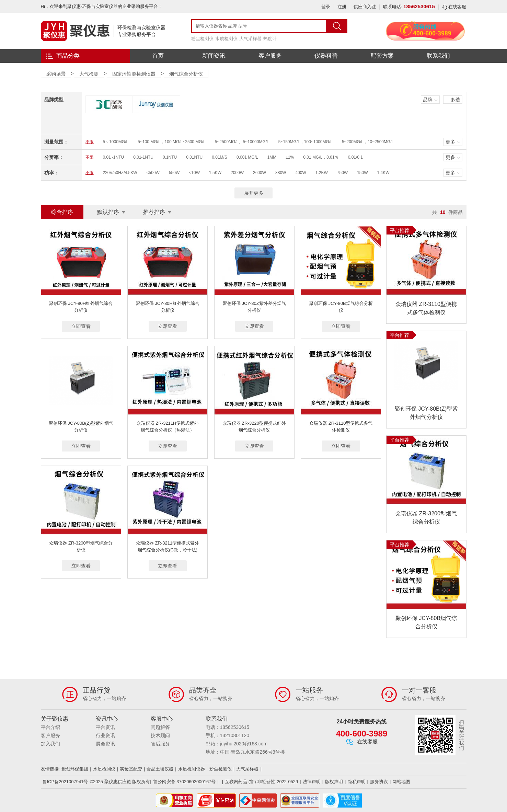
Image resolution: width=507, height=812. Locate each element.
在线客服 (454, 7)
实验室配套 (131, 769)
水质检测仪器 (192, 769)
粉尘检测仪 (202, 39)
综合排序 (62, 212)
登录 (326, 7)
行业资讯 (105, 735)
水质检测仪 (226, 39)
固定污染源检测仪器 (134, 74)
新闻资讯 (214, 56)
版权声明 (334, 782)
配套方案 (382, 56)
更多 (450, 142)
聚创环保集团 (75, 769)
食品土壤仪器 (160, 769)
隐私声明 (357, 782)
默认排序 (108, 212)
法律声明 (312, 782)
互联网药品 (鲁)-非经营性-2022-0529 (261, 782)
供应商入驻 (365, 7)
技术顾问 (160, 735)
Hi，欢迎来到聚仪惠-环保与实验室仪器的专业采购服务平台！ (102, 6)
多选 (456, 100)
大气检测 (89, 74)
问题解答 (160, 727)
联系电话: (409, 7)
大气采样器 (250, 39)
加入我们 (50, 744)
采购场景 (56, 74)
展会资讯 (105, 744)
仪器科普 (326, 56)
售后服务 (160, 744)
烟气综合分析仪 (186, 74)
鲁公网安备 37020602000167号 (185, 782)
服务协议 (379, 782)
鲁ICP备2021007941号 (65, 782)
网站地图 (401, 782)
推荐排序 (154, 212)
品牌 (428, 100)
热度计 (270, 39)
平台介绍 (50, 727)
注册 (342, 7)
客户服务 (270, 56)
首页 (158, 56)
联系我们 (438, 56)
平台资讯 (105, 727)
